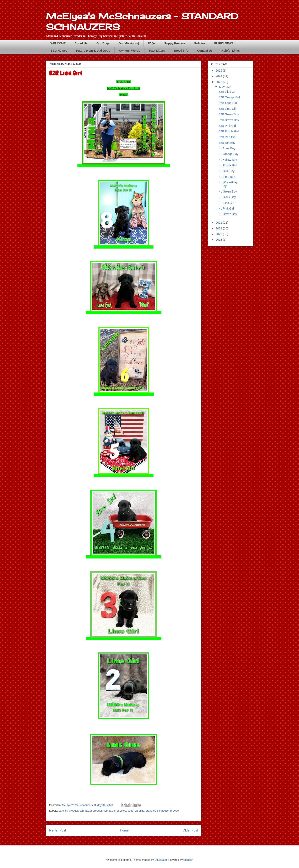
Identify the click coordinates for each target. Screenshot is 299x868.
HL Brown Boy (228, 214)
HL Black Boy (227, 197)
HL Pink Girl (226, 208)
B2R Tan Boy (227, 143)
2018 (219, 240)
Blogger (188, 860)
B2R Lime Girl (227, 109)
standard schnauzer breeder (163, 811)
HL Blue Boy (226, 171)
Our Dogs (103, 43)
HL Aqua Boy (227, 148)
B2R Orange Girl (229, 97)
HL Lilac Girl (226, 203)
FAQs (152, 43)
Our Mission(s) (129, 43)
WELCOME (58, 43)
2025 (219, 71)
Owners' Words (130, 51)
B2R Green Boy (229, 114)
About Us (81, 43)
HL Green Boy (228, 191)
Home (124, 830)
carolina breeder (68, 811)
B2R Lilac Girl (227, 92)
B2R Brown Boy (229, 120)
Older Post (190, 830)
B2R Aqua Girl (228, 103)
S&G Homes (59, 51)
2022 (219, 223)
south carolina (136, 811)
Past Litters (157, 51)
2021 (219, 228)
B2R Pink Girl (227, 126)
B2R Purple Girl (229, 131)
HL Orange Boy (228, 154)
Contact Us (205, 51)
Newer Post (58, 830)
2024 (219, 76)
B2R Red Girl (227, 137)
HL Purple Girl (227, 165)
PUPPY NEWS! (224, 43)
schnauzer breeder (91, 811)
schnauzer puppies (115, 811)
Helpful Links (231, 51)
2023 (219, 82)
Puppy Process (175, 43)
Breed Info (181, 51)
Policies (200, 43)
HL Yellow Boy (228, 160)
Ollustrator (161, 860)
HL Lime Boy (227, 177)
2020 (219, 234)
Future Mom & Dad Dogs (93, 51)
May (222, 87)
